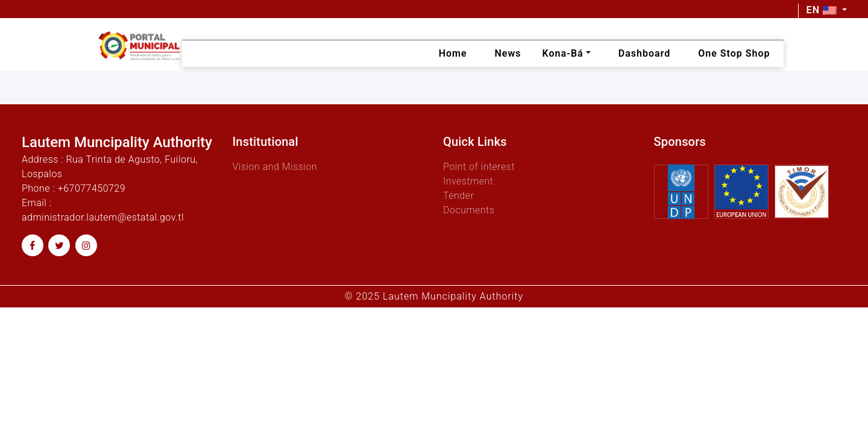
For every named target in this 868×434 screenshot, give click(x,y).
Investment (468, 181)
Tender (458, 196)
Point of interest (479, 167)
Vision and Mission (275, 167)
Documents (469, 210)
